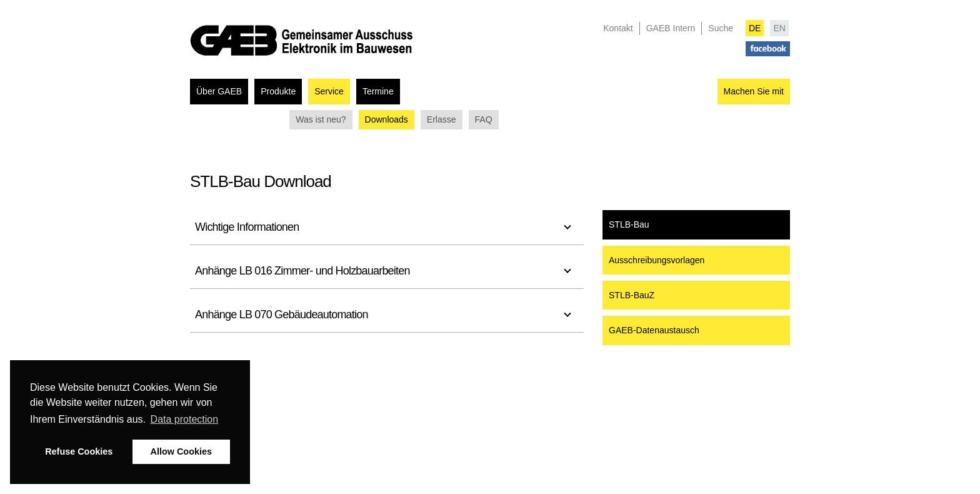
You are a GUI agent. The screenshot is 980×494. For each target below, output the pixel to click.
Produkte (278, 91)
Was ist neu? (321, 119)
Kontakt (618, 28)
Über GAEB (219, 91)
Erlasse (442, 119)
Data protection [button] (185, 419)
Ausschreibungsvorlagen (657, 260)
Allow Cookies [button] (181, 451)
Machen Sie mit (754, 91)
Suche (721, 28)
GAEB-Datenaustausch (654, 330)
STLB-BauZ (632, 295)
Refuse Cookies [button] (79, 451)
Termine (378, 91)
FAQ (484, 119)
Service (329, 91)
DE (755, 28)
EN (779, 28)
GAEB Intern (671, 28)
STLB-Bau (629, 224)
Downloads (387, 119)
